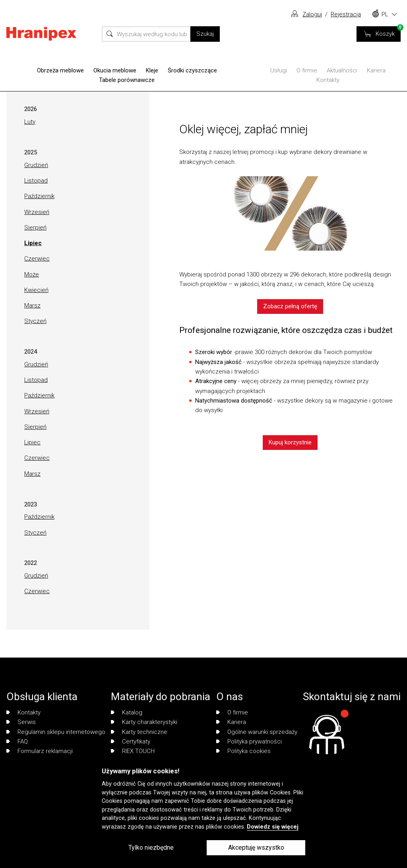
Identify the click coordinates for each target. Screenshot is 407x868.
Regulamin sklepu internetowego (56, 732)
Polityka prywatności (249, 741)
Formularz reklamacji (40, 751)
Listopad (36, 181)
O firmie (307, 70)
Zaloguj (312, 14)
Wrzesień (37, 212)
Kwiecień (36, 290)
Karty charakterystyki (144, 722)
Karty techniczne (139, 732)
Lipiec (33, 243)
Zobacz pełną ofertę (290, 306)
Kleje (152, 70)
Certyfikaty (131, 741)
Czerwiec (37, 259)
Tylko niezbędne (151, 848)
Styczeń (35, 321)
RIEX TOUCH (133, 751)
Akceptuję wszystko (256, 848)
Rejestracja (346, 14)
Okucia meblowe (115, 70)
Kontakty (328, 80)
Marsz (32, 306)
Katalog (127, 712)
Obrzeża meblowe (60, 70)
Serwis (21, 722)
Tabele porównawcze (127, 80)
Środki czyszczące (192, 70)
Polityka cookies (243, 751)
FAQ (17, 741)
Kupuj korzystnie (290, 442)
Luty (30, 122)
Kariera (376, 70)
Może (32, 274)
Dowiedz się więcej (273, 827)
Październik (39, 196)
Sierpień (35, 228)
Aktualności (342, 70)
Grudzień (36, 165)
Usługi (279, 70)
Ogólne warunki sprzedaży (257, 732)
